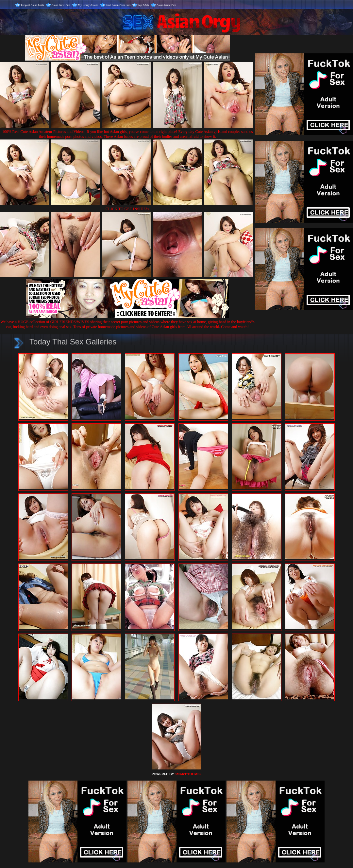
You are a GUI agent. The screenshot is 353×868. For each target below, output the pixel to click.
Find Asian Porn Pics (118, 5)
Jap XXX (143, 5)
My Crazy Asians (88, 5)
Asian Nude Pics (166, 5)
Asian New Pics (61, 5)
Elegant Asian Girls (33, 5)
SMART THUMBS (188, 774)
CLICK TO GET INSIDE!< (127, 209)
